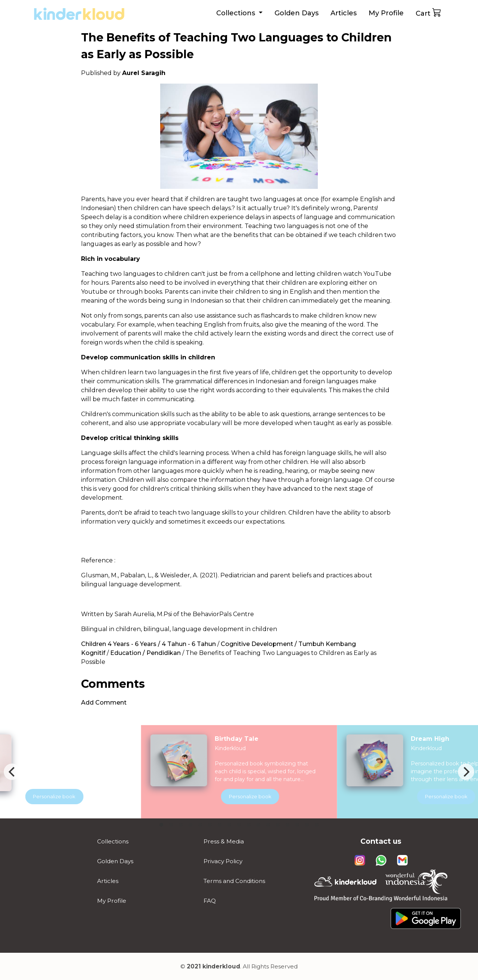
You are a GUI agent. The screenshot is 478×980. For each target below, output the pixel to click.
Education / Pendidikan (145, 653)
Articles (344, 13)
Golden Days (297, 13)
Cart (429, 13)
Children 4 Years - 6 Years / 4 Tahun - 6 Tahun (148, 644)
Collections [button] (237, 13)
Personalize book (261, 796)
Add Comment (104, 703)
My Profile (386, 13)
